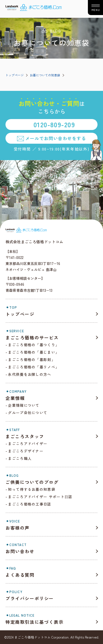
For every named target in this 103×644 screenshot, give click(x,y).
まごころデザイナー (26, 451)
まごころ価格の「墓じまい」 (34, 352)
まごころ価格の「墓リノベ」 (34, 367)
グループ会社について (28, 413)
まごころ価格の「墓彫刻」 (32, 359)
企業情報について (24, 405)
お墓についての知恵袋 (45, 75)
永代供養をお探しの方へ (30, 374)
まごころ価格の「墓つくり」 (34, 345)
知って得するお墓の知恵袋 (32, 489)
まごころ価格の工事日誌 (30, 504)
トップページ (15, 75)
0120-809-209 (54, 124)
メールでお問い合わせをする (55, 138)
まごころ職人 (20, 458)
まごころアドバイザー (28, 444)
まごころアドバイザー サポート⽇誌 (40, 497)
